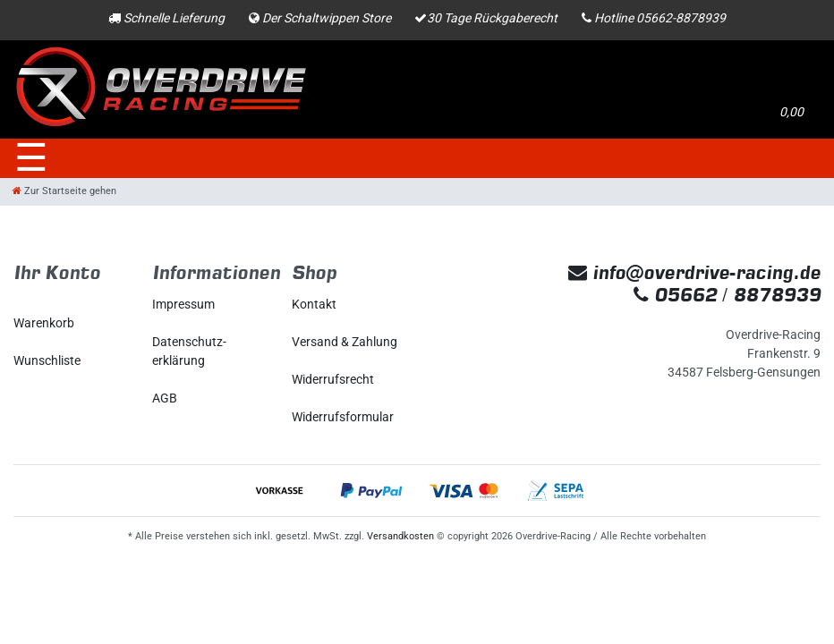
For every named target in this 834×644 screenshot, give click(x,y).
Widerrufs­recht (333, 379)
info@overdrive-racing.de (694, 272)
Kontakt (314, 304)
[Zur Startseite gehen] (64, 191)
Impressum (183, 304)
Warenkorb (44, 323)
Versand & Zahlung (345, 342)
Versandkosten (400, 536)
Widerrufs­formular (343, 417)
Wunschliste (47, 360)
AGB (165, 398)
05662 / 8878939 (727, 295)
